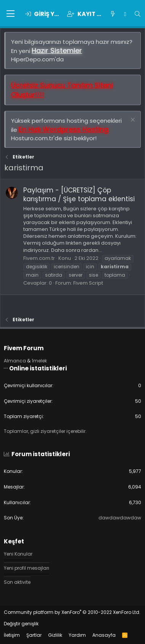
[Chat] (125, 14)
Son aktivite (17, 582)
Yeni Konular (18, 554)
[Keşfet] (113, 14)
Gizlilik (55, 635)
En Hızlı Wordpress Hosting (64, 129)
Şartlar (34, 635)
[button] (10, 14)
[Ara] (138, 14)
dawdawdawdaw (120, 518)
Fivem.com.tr (39, 258)
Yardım (77, 635)
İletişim (12, 635)
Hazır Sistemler (57, 50)
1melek (39, 361)
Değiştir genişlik (21, 624)
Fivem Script (88, 283)
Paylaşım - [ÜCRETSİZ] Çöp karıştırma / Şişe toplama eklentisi (79, 195)
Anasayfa (104, 635)
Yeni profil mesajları (27, 568)
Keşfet (14, 541)
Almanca (15, 361)
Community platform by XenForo (72, 612)
